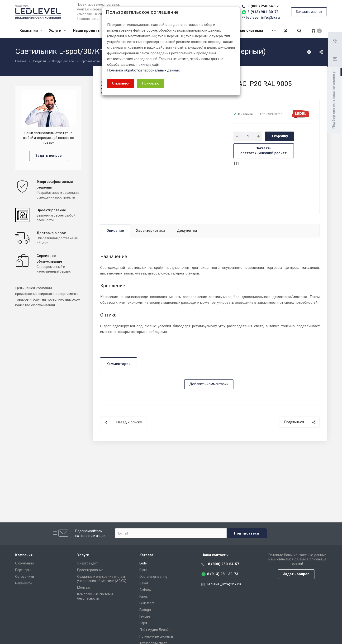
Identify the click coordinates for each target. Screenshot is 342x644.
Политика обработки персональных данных (143, 70)
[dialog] (171, 322)
